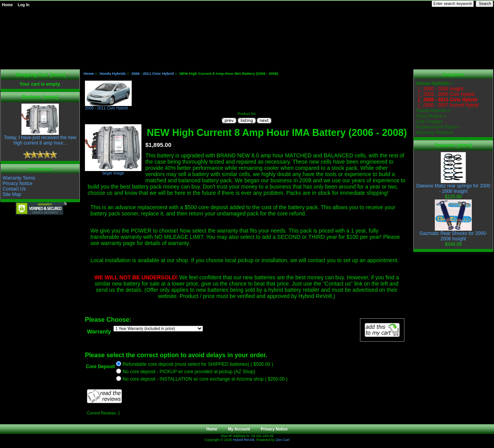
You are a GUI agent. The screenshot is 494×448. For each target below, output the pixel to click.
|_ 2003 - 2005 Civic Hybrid (445, 94)
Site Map (12, 194)
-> (434, 83)
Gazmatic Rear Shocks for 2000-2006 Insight (453, 234)
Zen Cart (283, 440)
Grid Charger (429, 122)
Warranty (99, 332)
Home (7, 5)
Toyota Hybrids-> (433, 111)
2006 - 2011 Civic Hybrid (153, 73)
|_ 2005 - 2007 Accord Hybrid (447, 105)
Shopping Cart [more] (40, 75)
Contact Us (14, 189)
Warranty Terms (19, 178)
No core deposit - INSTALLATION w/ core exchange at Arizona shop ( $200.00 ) (205, 379)
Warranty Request (434, 132)
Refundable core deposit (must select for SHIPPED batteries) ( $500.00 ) (198, 365)
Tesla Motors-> (431, 116)
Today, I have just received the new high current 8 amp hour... (40, 138)
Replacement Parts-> (438, 127)
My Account (239, 429)
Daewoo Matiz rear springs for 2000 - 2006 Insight (453, 186)
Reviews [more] (40, 97)
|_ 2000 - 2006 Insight (440, 89)
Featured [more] (453, 145)
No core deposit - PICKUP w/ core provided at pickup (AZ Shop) (189, 372)
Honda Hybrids (113, 73)
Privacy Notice (18, 183)
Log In (24, 5)
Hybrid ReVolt (244, 440)
